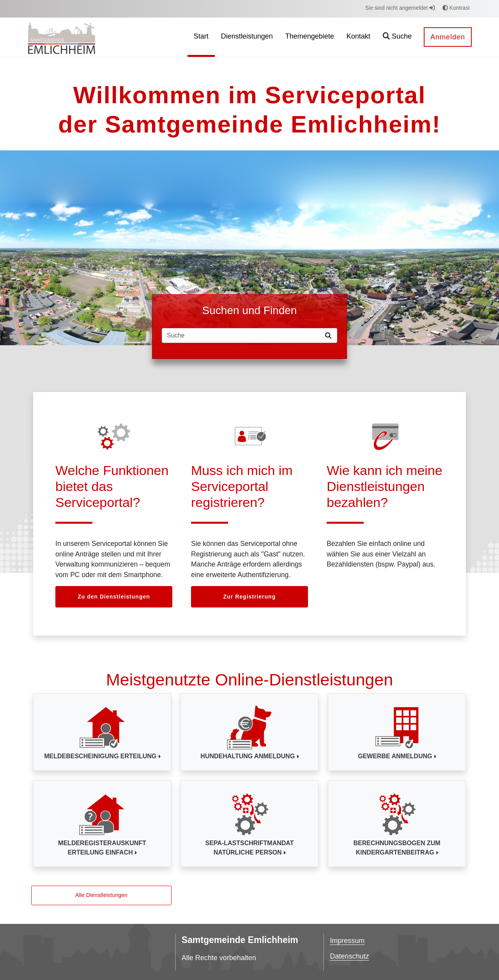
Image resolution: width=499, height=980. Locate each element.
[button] (397, 37)
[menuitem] (201, 37)
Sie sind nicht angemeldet (400, 8)
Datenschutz (349, 956)
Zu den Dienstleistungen (114, 597)
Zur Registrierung (249, 597)
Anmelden (448, 37)
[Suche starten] (330, 335)
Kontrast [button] (456, 8)
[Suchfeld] (242, 335)
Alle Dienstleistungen (101, 895)
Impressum (347, 941)
